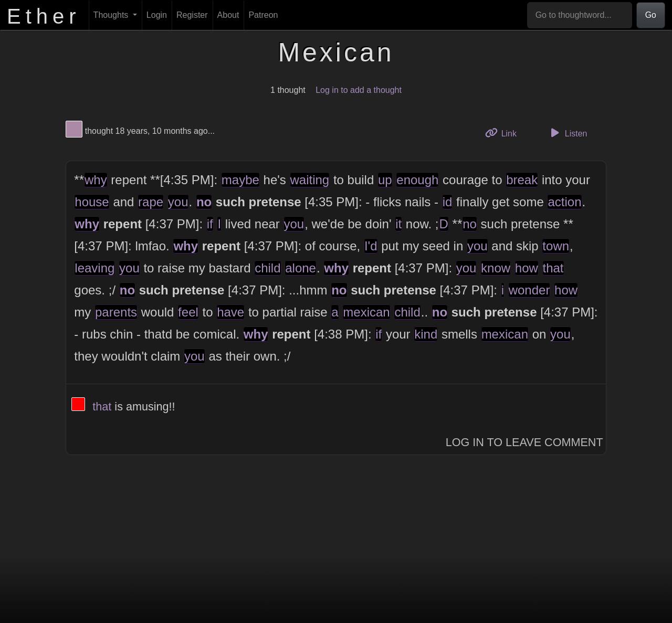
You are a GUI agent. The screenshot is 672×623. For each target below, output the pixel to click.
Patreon (263, 15)
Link (505, 133)
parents (116, 312)
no (204, 202)
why (96, 180)
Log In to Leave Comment (524, 442)
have (230, 312)
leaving (94, 268)
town (556, 246)
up (385, 180)
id (448, 202)
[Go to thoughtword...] (580, 15)
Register (192, 15)
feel (188, 312)
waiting (310, 180)
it (398, 224)
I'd (371, 246)
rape (151, 202)
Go (651, 15)
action (564, 202)
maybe (240, 180)
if (210, 224)
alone (301, 268)
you (178, 202)
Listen (568, 133)
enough (417, 180)
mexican (366, 312)
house (92, 202)
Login (157, 15)
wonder (529, 290)
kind (426, 334)
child (267, 268)
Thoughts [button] (112, 15)
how (527, 268)
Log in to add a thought (359, 90)
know (496, 268)
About (228, 15)
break (522, 180)
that (553, 268)
